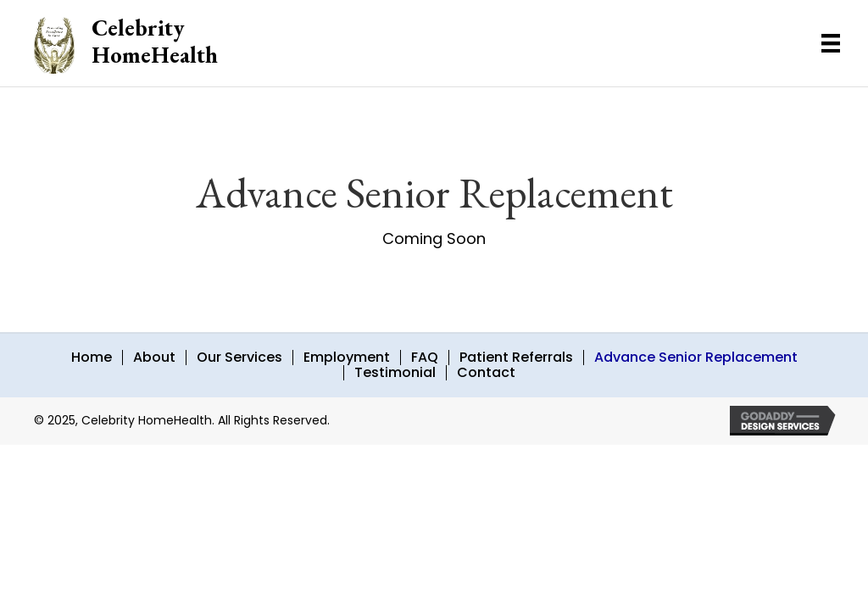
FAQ (425, 358)
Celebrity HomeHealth (155, 41)
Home (92, 358)
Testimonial (395, 373)
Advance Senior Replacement (696, 358)
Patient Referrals (516, 358)
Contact (486, 373)
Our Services (239, 358)
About (154, 358)
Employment (347, 358)
